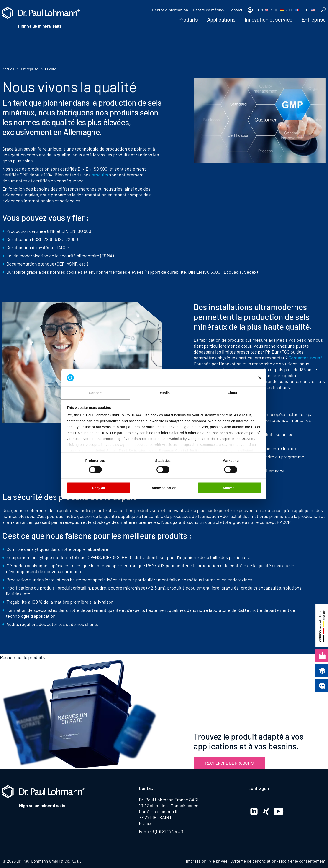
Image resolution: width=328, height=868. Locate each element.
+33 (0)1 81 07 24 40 (165, 831)
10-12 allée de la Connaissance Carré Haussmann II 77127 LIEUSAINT (169, 811)
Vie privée (218, 861)
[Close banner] (260, 378)
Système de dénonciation (253, 861)
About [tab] (232, 393)
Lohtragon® (260, 788)
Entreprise (314, 19)
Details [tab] (164, 393)
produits (100, 175)
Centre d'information (170, 10)
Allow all (229, 488)
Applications (221, 19)
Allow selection (164, 488)
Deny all (99, 488)
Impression (196, 861)
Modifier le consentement (302, 861)
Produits (188, 19)
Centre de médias (208, 10)
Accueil (8, 69)
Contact (236, 10)
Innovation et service (269, 19)
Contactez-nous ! (305, 358)
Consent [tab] (96, 393)
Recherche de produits (229, 763)
